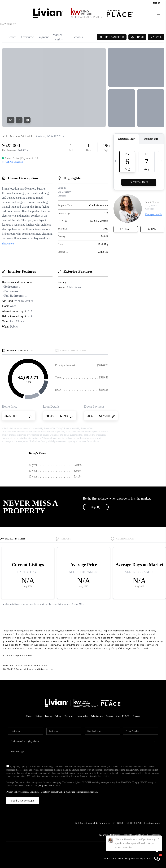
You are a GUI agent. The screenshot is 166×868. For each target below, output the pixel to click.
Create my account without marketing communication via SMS (70, 789)
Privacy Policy (13, 789)
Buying (48, 713)
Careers (109, 713)
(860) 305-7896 (45, 783)
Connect (136, 713)
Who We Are (97, 713)
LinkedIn (128, 832)
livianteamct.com (152, 820)
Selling (58, 713)
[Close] (159, 839)
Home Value (82, 713)
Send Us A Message (23, 798)
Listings (38, 713)
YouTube (139, 832)
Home (29, 713)
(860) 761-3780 (134, 820)
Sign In (154, 3)
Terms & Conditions (30, 789)
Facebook (103, 832)
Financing (69, 713)
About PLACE (123, 713)
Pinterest (155, 832)
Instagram (115, 832)
